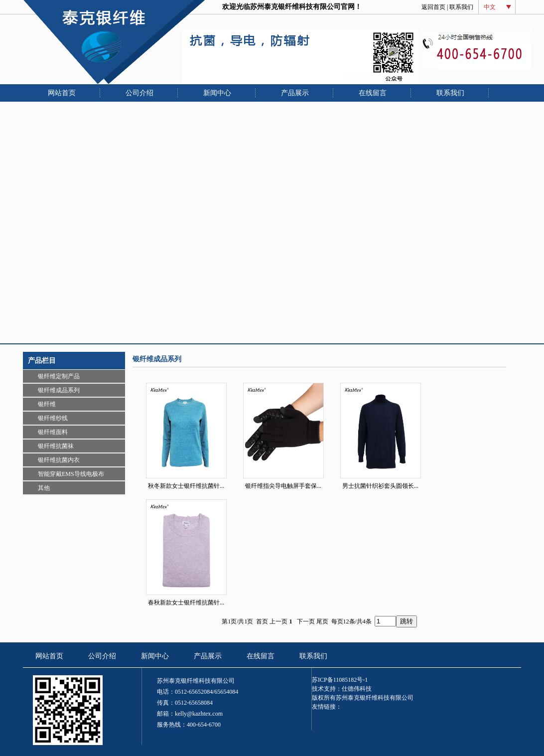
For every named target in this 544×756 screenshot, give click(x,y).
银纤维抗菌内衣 (59, 460)
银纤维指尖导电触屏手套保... (283, 486)
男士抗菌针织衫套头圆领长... (380, 486)
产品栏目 (42, 361)
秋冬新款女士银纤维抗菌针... (186, 486)
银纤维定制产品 (59, 376)
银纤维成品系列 (59, 390)
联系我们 (461, 7)
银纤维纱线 (53, 418)
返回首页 (433, 7)
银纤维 (47, 404)
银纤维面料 (53, 432)
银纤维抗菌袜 (56, 446)
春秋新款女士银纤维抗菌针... (186, 603)
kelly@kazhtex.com (199, 714)
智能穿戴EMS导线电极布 (71, 474)
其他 (44, 488)
